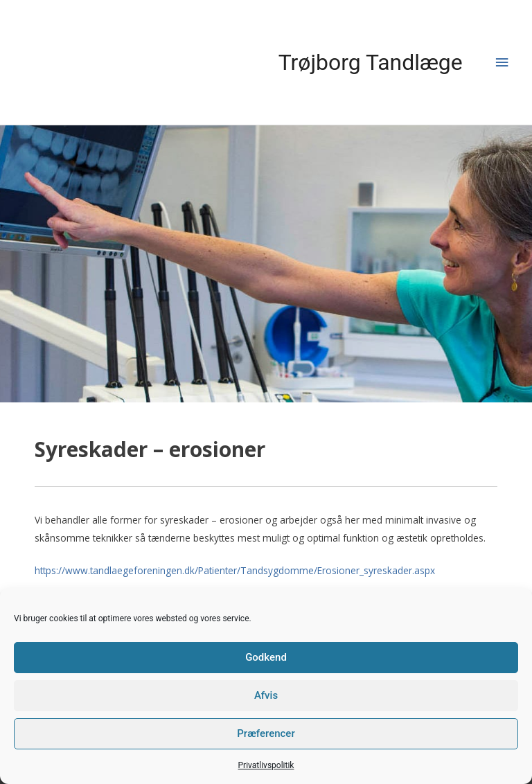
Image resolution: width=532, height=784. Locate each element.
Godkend (266, 657)
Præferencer (266, 733)
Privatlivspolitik (266, 765)
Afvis (266, 695)
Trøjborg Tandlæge (371, 62)
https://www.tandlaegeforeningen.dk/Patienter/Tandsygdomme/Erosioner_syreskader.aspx (235, 570)
